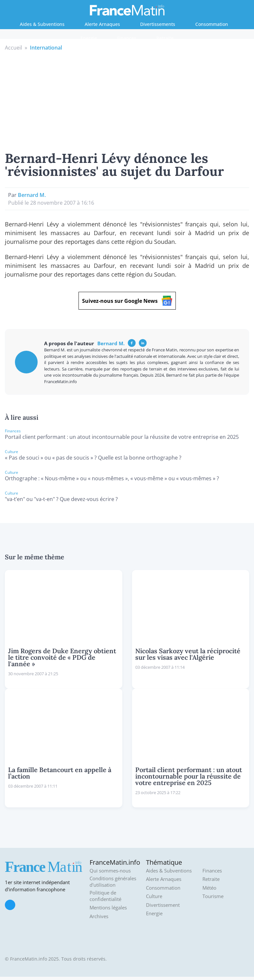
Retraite (165, 38)
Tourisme (213, 896)
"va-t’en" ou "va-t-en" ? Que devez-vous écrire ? (61, 499)
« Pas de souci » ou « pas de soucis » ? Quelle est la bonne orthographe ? (93, 458)
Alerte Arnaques (102, 24)
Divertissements (158, 24)
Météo (209, 888)
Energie (89, 38)
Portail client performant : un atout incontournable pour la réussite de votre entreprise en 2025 (122, 437)
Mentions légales (108, 908)
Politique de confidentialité (105, 896)
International (46, 48)
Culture (154, 896)
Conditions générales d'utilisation (113, 882)
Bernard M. (32, 195)
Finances (127, 38)
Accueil (13, 48)
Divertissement (163, 905)
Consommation (212, 24)
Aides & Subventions (42, 24)
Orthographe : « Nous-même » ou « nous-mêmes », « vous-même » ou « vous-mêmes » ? (112, 478)
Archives (99, 916)
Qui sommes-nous (110, 871)
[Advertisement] (127, 100)
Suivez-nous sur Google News (127, 301)
